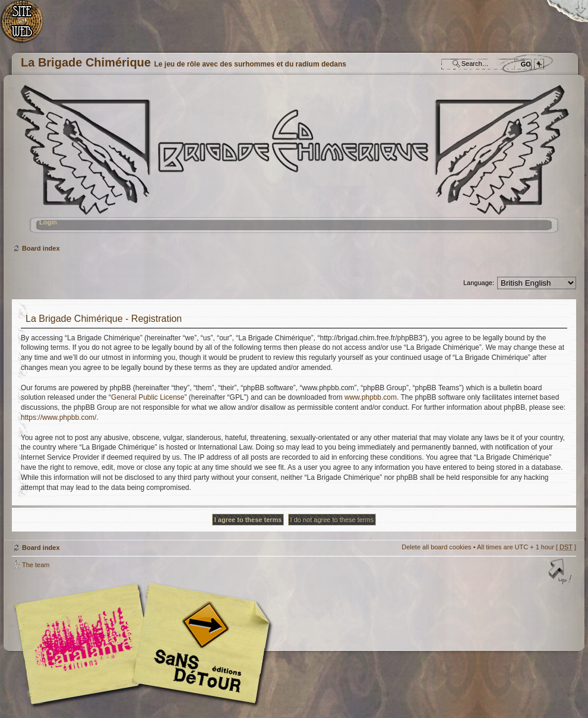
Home (28, 27)
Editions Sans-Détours (199, 645)
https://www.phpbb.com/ (59, 417)
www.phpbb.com (371, 397)
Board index (293, 164)
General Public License (148, 397)
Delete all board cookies (436, 547)
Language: (479, 283)
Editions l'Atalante (146, 644)
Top (561, 572)
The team (36, 565)
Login (48, 222)
